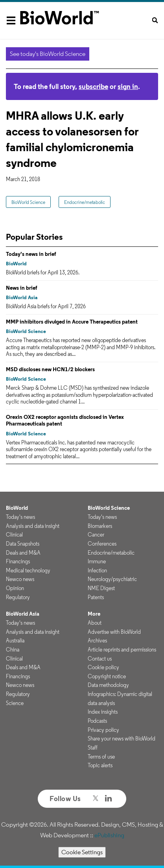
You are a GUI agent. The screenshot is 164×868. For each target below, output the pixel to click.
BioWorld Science (28, 202)
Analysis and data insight (33, 526)
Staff (93, 748)
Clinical (14, 535)
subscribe (93, 86)
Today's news (20, 517)
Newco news (20, 579)
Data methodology (108, 685)
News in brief (22, 288)
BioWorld (16, 264)
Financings (18, 561)
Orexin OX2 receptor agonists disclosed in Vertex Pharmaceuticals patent (65, 420)
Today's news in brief (31, 254)
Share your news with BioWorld (122, 738)
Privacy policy (103, 730)
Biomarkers (100, 526)
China (13, 650)
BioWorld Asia (22, 297)
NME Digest (101, 588)
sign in (128, 86)
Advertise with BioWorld (114, 632)
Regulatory (18, 597)
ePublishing (109, 835)
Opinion (15, 588)
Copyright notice (107, 676)
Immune (97, 561)
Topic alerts (100, 765)
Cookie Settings (82, 852)
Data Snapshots (23, 544)
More (94, 614)
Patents (96, 597)
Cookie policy (103, 667)
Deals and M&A (23, 553)
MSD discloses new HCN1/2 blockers (50, 369)
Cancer (96, 535)
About (95, 623)
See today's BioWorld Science (48, 54)
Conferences (102, 544)
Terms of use (101, 757)
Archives (97, 640)
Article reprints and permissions (122, 650)
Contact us (100, 659)
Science (15, 703)
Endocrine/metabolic (85, 202)
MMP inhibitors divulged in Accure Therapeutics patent (72, 322)
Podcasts (97, 721)
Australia (15, 640)
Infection (97, 570)
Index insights (103, 712)
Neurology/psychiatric (112, 579)
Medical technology (28, 570)
